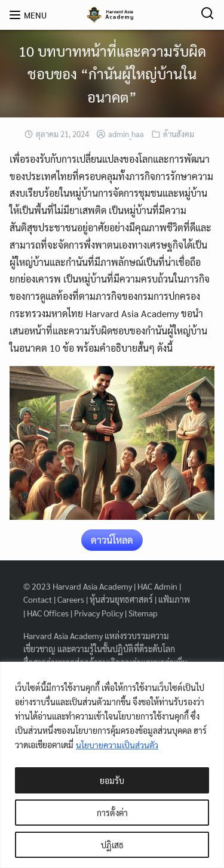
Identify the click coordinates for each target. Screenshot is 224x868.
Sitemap (143, 613)
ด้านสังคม (179, 134)
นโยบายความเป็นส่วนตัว (117, 745)
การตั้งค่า (112, 813)
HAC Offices (48, 613)
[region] (112, 765)
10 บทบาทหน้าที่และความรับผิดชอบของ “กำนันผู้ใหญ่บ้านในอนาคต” (112, 74)
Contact (38, 599)
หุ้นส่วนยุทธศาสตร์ (121, 599)
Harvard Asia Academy (92, 586)
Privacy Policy (99, 613)
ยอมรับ (112, 780)
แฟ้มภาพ (174, 599)
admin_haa (126, 134)
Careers (71, 599)
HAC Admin (157, 586)
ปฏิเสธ (112, 845)
